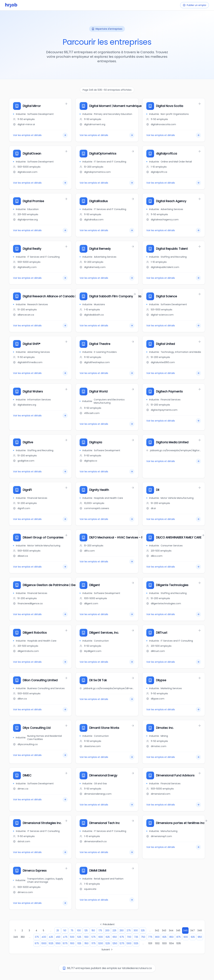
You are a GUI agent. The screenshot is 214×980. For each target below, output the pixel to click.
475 (65, 937)
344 (171, 930)
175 (100, 930)
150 (93, 930)
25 (58, 930)
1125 (79, 943)
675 (122, 937)
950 (200, 937)
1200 (101, 943)
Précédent (107, 924)
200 (107, 930)
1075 (65, 943)
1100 (72, 943)
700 (129, 937)
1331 (150, 943)
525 (79, 937)
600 (101, 937)
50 (65, 930)
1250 (115, 943)
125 (86, 930)
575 (94, 937)
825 (164, 937)
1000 (44, 943)
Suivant (107, 950)
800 (157, 937)
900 (186, 937)
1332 (157, 943)
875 (179, 937)
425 (51, 937)
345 (178, 930)
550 (86, 937)
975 (37, 943)
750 (143, 937)
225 (114, 930)
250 (122, 930)
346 (185, 930)
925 (193, 937)
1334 (171, 943)
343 (164, 930)
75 (72, 930)
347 (192, 930)
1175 (94, 943)
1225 (108, 943)
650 (115, 937)
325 (143, 930)
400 (44, 937)
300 (136, 930)
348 (200, 930)
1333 (164, 943)
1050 (58, 943)
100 (79, 930)
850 (171, 937)
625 (108, 937)
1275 (122, 943)
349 (16, 937)
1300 (129, 943)
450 (58, 937)
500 (72, 937)
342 (157, 930)
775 (150, 937)
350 (23, 937)
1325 (136, 943)
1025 (51, 943)
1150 (86, 943)
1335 (179, 943)
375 (37, 937)
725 (136, 937)
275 (129, 930)
